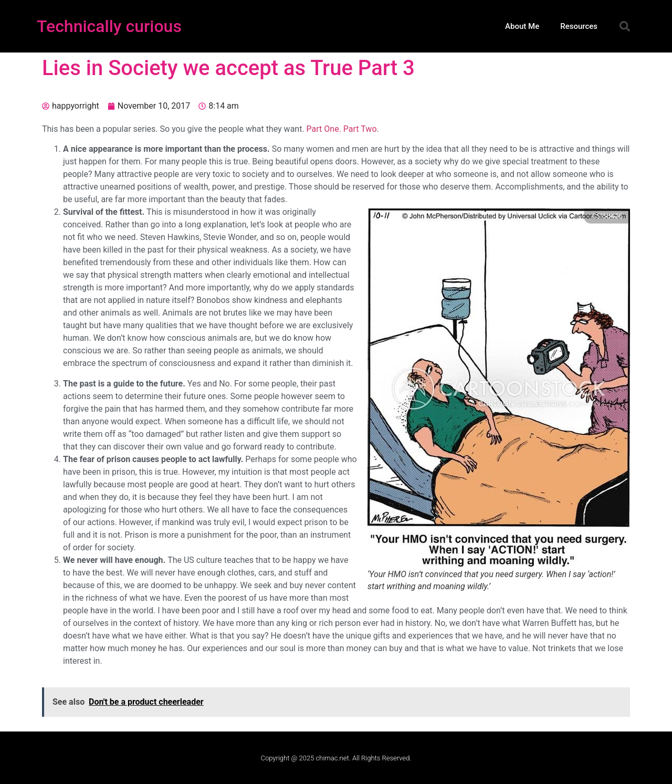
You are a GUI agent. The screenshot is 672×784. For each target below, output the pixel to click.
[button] (625, 26)
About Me (522, 26)
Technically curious (109, 26)
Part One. (324, 129)
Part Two (360, 129)
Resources (579, 26)
